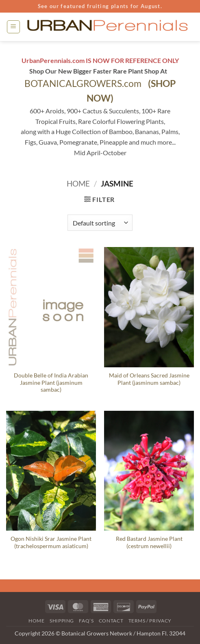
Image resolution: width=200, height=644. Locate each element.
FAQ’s (86, 621)
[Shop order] (100, 223)
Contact (111, 621)
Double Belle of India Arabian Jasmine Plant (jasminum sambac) (51, 383)
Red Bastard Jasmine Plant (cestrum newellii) (149, 542)
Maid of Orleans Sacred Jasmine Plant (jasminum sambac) (149, 379)
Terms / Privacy (150, 621)
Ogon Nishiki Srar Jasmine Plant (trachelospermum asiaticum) (51, 542)
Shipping (62, 621)
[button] (13, 27)
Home (78, 183)
